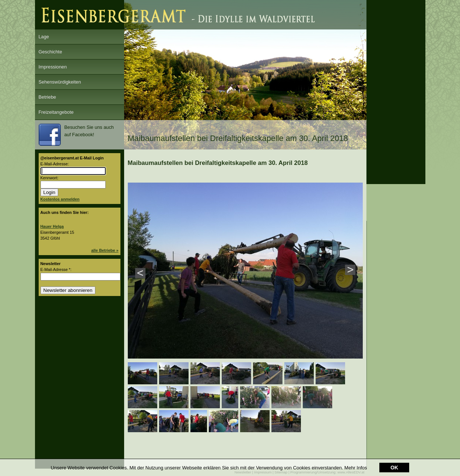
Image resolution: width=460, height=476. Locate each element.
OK (394, 468)
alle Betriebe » (105, 250)
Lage (44, 37)
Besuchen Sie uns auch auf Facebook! (76, 135)
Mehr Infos (356, 468)
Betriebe (48, 97)
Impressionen (53, 67)
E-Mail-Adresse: (55, 164)
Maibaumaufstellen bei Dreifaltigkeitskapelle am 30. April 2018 (218, 163)
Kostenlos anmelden (60, 199)
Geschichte (50, 52)
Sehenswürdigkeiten (60, 82)
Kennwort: (50, 178)
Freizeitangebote (56, 112)
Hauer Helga (52, 226)
